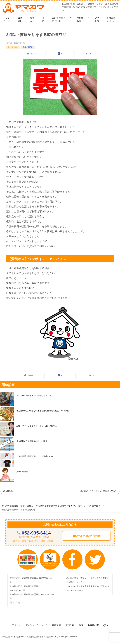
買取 (43, 19)
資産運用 (20, 19)
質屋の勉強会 (22, 472)
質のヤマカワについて (59, 19)
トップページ (6, 19)
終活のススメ (9, 491)
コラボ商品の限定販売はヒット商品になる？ (36, 456)
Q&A (106, 625)
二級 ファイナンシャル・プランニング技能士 (37, 426)
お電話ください (111, 19)
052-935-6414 (36, 533)
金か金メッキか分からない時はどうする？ (99, 491)
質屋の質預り (28, 47)
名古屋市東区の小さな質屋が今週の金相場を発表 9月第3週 (43, 411)
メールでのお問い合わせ (91, 536)
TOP (44, 506)
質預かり (32, 19)
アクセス (97, 19)
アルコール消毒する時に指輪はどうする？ (35, 396)
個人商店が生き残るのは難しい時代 (32, 441)
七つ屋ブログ (13, 47)
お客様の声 (80, 19)
